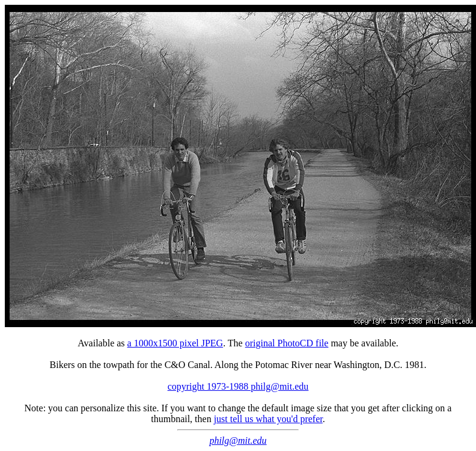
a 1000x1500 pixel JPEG (175, 343)
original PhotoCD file (287, 343)
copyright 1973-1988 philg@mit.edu (238, 386)
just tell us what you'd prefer (268, 419)
